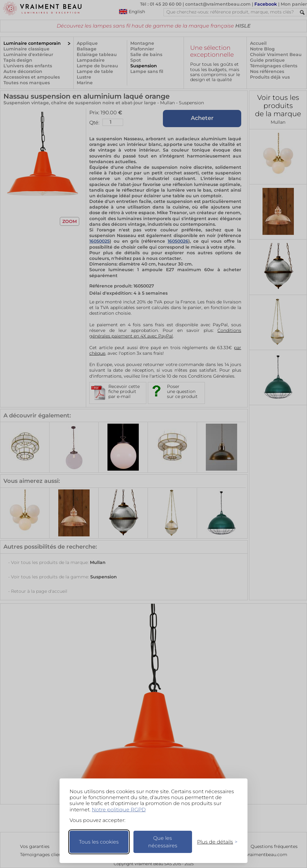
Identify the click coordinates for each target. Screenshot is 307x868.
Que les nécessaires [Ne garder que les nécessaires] (163, 842)
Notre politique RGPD (119, 810)
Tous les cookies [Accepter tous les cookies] (99, 842)
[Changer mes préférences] (214, 842)
